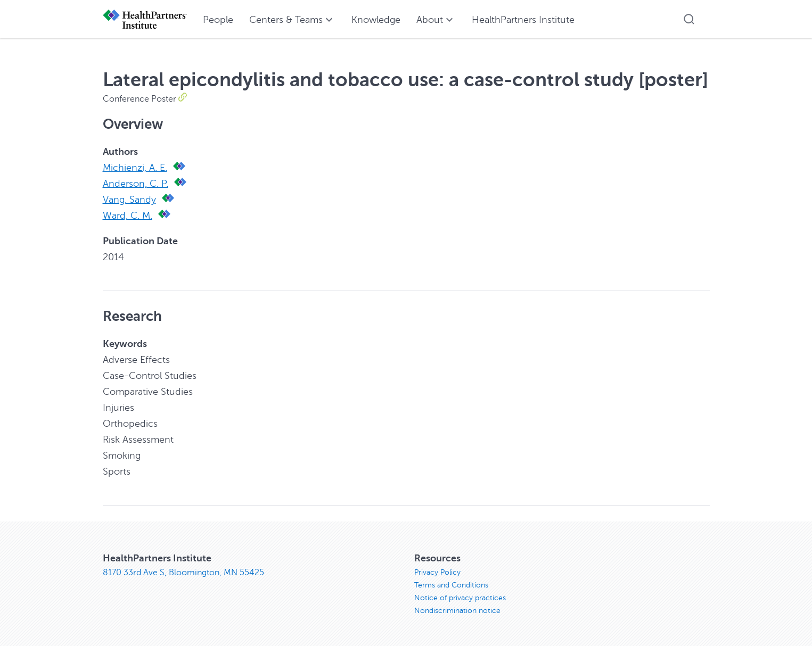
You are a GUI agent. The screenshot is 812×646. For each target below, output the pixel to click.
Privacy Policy (437, 572)
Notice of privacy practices (460, 598)
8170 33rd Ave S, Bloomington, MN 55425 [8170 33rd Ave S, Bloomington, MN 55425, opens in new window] (183, 573)
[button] (689, 19)
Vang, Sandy (129, 200)
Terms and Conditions (451, 585)
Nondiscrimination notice (457, 611)
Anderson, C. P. (136, 184)
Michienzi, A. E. (135, 168)
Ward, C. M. (128, 216)
